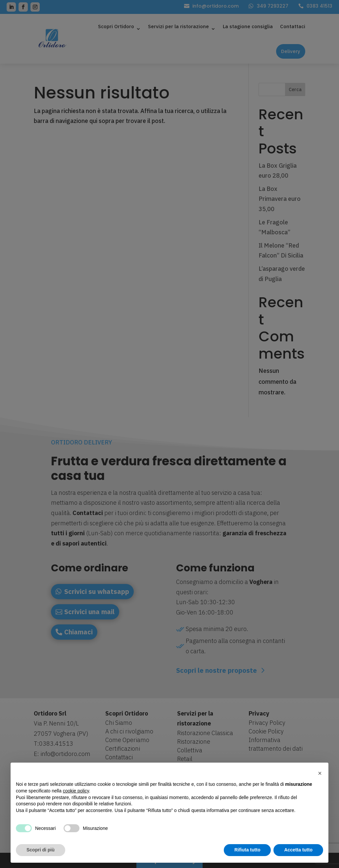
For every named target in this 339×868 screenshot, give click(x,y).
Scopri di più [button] (41, 850)
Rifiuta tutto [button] (247, 850)
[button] (320, 773)
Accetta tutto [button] (298, 850)
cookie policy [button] (76, 791)
